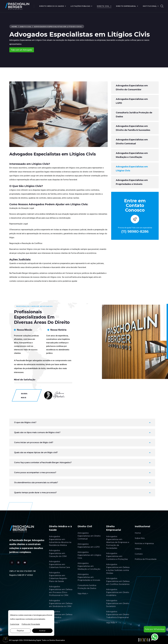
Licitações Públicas (80, 6)
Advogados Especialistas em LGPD (132, 101)
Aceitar (42, 631)
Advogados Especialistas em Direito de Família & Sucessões (133, 128)
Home (15, 27)
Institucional (150, 6)
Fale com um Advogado (22, 50)
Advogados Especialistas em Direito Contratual (132, 142)
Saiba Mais (24, 396)
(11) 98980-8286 (135, 231)
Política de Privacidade (31, 624)
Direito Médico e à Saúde (52, 6)
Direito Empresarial (126, 6)
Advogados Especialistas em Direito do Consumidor (132, 88)
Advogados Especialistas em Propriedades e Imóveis (132, 182)
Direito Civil (103, 6)
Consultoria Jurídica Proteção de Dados (134, 115)
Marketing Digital (35, 640)
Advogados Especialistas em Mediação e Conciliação (132, 155)
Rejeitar (20, 631)
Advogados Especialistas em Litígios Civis (132, 169)
